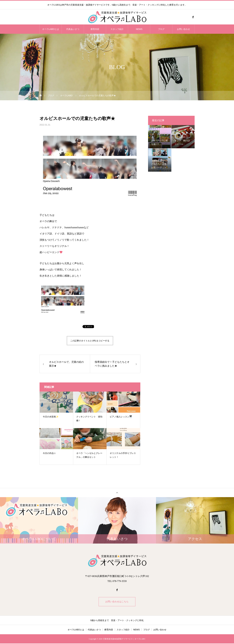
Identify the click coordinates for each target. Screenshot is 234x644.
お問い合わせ (183, 29)
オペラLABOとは (50, 29)
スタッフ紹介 (117, 29)
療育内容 (95, 29)
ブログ (161, 29)
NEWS (139, 29)
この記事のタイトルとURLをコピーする (90, 341)
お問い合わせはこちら (117, 602)
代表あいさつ (73, 29)
